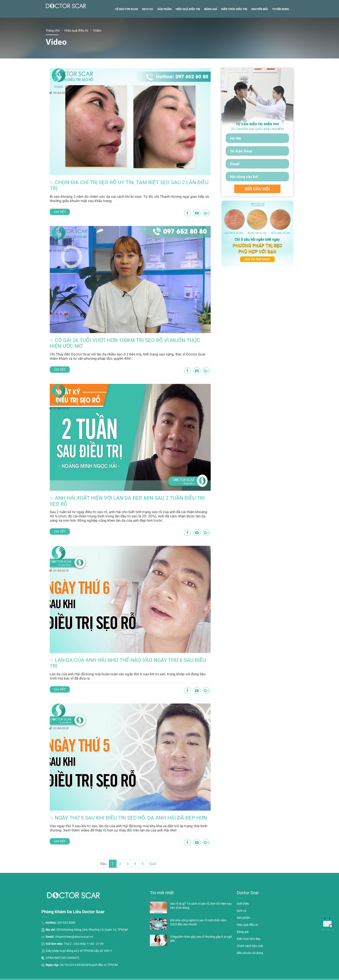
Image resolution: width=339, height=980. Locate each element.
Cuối (153, 852)
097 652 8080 (66, 911)
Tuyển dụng (281, 32)
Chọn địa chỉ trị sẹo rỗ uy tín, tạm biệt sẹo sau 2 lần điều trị (143, 191)
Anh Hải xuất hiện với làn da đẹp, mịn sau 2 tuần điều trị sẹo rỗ (142, 487)
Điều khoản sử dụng (250, 941)
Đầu (103, 852)
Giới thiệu (243, 892)
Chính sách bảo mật (250, 934)
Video (58, 109)
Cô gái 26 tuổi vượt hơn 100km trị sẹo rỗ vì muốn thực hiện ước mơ (135, 339)
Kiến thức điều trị (234, 32)
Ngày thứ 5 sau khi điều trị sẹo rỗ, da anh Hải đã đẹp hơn (143, 792)
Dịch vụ (148, 32)
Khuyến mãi (260, 32)
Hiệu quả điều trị (188, 32)
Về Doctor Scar (126, 32)
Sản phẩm (164, 32)
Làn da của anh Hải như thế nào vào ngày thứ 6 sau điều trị (142, 644)
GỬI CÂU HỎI (257, 211)
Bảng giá (211, 32)
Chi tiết (86, 217)
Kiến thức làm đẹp (249, 927)
